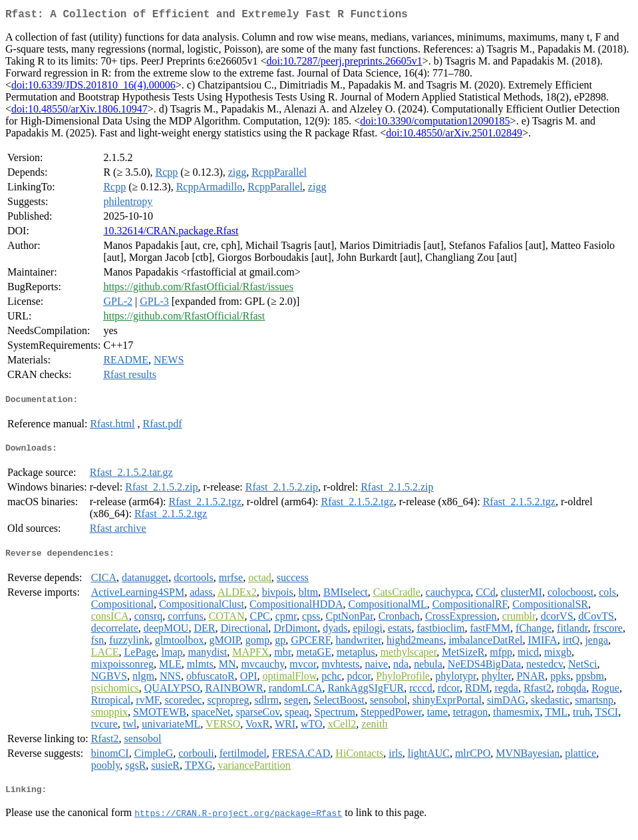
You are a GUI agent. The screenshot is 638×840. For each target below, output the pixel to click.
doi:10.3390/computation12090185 (435, 123)
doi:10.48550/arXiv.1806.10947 (80, 111)
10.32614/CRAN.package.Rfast (171, 233)
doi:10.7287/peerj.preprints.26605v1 (344, 64)
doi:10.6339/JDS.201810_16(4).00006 (93, 88)
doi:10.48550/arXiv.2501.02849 (454, 135)
